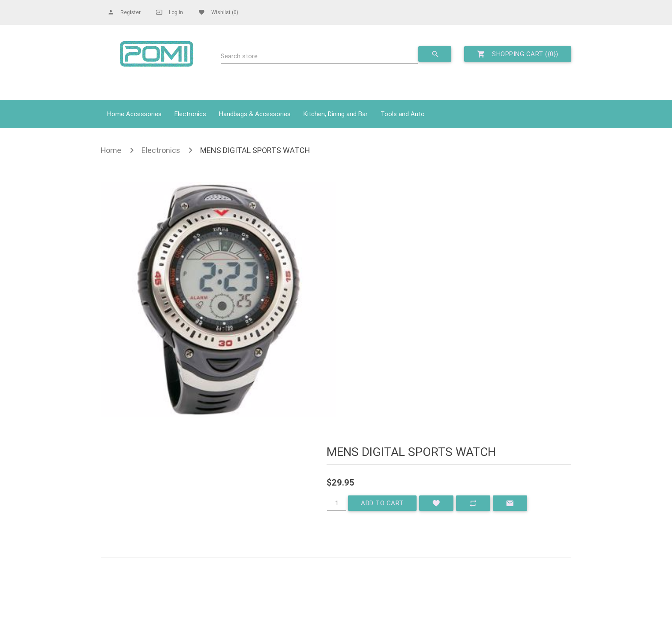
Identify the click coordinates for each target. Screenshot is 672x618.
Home (111, 150)
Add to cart (382, 503)
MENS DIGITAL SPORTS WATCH (255, 150)
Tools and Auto (403, 114)
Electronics (190, 114)
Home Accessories (134, 114)
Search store (239, 56)
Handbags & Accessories (255, 114)
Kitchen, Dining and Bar (336, 114)
